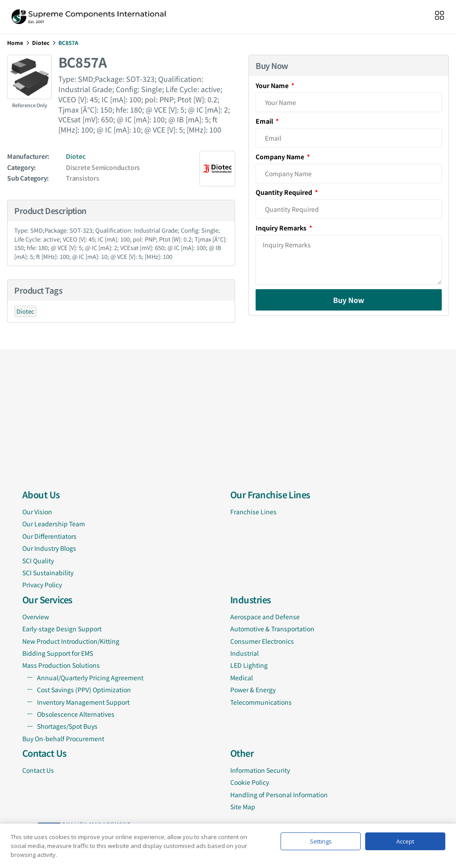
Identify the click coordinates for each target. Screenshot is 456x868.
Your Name (273, 85)
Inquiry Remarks (282, 228)
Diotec (41, 42)
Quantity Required (285, 192)
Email (265, 121)
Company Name (281, 157)
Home (15, 42)
